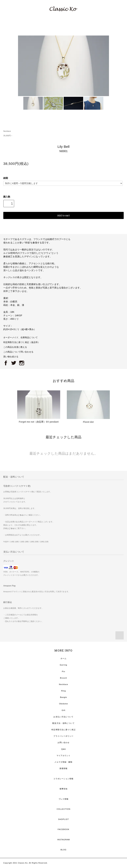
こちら (21, 515)
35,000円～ (8, 136)
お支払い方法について (63, 717)
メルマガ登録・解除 (63, 762)
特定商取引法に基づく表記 (63, 730)
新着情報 (63, 768)
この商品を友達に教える (15, 347)
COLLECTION (64, 809)
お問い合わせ (64, 742)
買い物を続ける (11, 357)
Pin (63, 671)
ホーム (63, 658)
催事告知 (63, 789)
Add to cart (63, 215)
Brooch (63, 678)
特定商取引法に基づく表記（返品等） (22, 342)
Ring (63, 691)
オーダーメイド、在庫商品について (21, 338)
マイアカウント (64, 756)
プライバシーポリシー (63, 736)
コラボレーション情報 (63, 779)
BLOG (63, 850)
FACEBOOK (64, 829)
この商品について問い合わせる (18, 352)
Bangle (63, 697)
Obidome (63, 704)
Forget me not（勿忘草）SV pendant (39, 422)
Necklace (7, 131)
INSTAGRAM (63, 840)
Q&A (64, 749)
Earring (63, 665)
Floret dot (88, 422)
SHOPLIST (63, 819)
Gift (63, 710)
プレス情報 (64, 799)
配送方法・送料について (63, 723)
